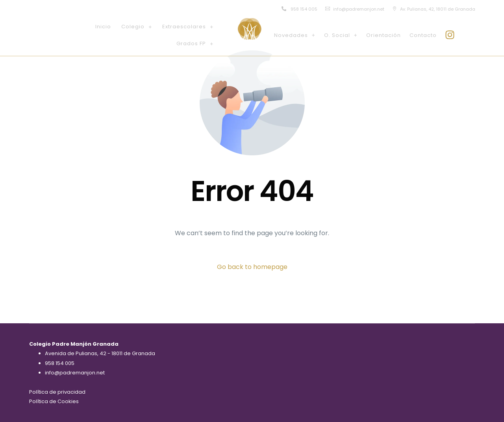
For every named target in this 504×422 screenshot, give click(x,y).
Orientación (384, 35)
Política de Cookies (54, 401)
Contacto (423, 35)
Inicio (103, 27)
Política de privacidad (57, 392)
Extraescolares (188, 27)
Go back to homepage (252, 267)
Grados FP (195, 43)
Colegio (137, 27)
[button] (137, 27)
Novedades (295, 35)
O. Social (341, 35)
